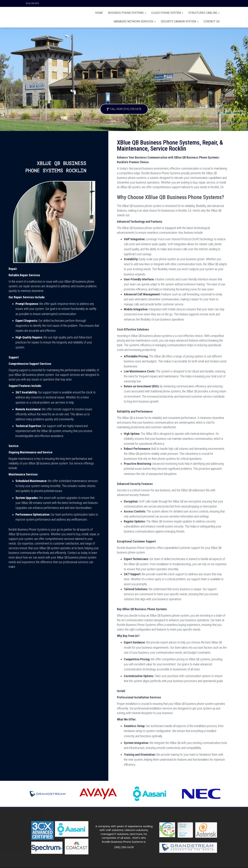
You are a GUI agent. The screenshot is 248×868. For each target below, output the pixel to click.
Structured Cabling (204, 13)
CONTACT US (212, 21)
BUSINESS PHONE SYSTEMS (127, 13)
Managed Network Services (135, 21)
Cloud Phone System (167, 13)
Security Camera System (180, 21)
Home (99, 13)
